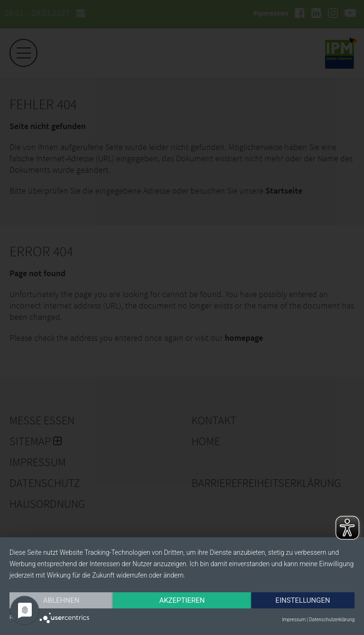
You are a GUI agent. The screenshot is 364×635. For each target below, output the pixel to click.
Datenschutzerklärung (332, 620)
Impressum (294, 620)
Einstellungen (303, 600)
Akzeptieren (182, 600)
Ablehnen (61, 600)
